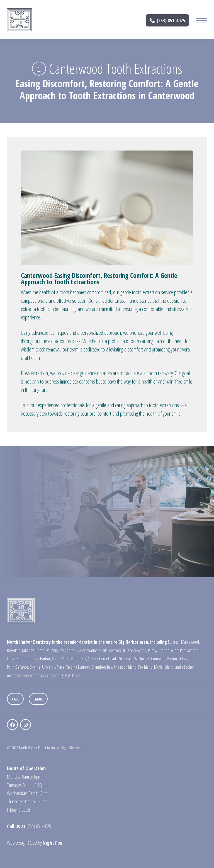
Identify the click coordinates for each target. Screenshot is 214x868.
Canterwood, (138, 650)
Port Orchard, (190, 650)
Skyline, (36, 667)
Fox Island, (146, 667)
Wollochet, (142, 659)
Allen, (175, 650)
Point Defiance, (18, 667)
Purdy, (152, 650)
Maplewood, (190, 642)
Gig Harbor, (43, 659)
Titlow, (183, 659)
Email (38, 699)
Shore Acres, (61, 659)
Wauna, (93, 650)
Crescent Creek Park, (103, 659)
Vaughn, (52, 650)
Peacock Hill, (118, 650)
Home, (40, 650)
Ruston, (172, 659)
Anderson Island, (126, 667)
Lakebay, (28, 650)
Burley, (81, 650)
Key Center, (67, 650)
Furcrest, (174, 642)
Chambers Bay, (102, 667)
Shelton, (164, 650)
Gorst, (11, 659)
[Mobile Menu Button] (201, 21)
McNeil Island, (164, 667)
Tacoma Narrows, (78, 667)
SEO (34, 843)
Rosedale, (14, 650)
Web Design (17, 843)
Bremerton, (25, 659)
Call (15, 699)
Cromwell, (159, 659)
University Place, (54, 667)
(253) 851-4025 (167, 20)
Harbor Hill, (79, 659)
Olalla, (104, 650)
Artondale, (126, 659)
